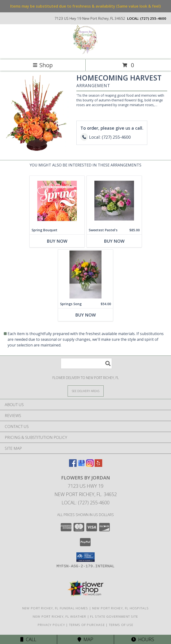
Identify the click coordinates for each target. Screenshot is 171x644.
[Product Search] (86, 363)
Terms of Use (121, 625)
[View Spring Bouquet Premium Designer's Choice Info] (57, 201)
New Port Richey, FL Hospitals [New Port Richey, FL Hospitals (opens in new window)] (121, 608)
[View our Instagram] (90, 465)
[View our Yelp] (98, 465)
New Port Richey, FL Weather (59, 616)
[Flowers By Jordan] (85, 53)
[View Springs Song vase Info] (85, 275)
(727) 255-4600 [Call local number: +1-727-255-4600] (153, 18)
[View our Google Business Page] (81, 465)
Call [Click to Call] (28, 639)
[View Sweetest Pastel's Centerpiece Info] (114, 201)
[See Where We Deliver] (86, 391)
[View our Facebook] (73, 465)
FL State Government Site (114, 616)
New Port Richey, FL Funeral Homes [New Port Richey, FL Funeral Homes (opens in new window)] (55, 608)
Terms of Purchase (87, 625)
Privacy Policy (51, 625)
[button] (85, 557)
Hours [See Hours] (143, 639)
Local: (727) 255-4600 (86, 503)
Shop (43, 65)
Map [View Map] (85, 639)
